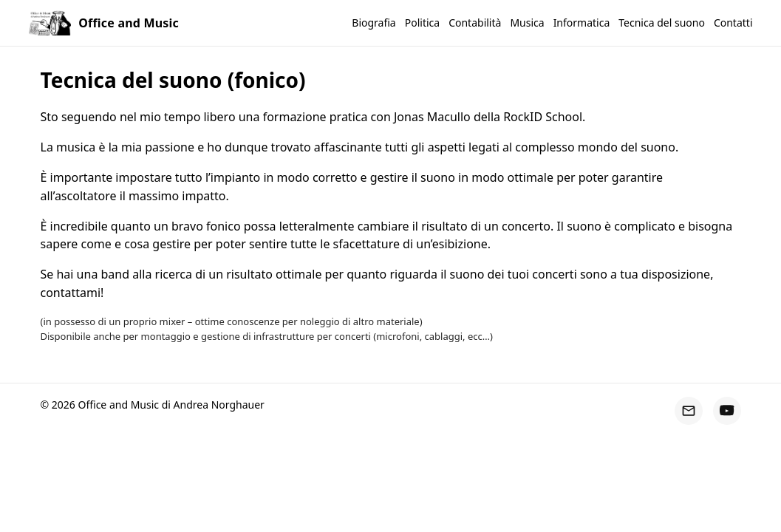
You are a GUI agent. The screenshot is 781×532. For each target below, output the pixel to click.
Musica (527, 23)
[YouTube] (727, 411)
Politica (422, 23)
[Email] (689, 411)
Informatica (582, 23)
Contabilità (475, 23)
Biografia (374, 23)
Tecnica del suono (662, 23)
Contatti (733, 23)
